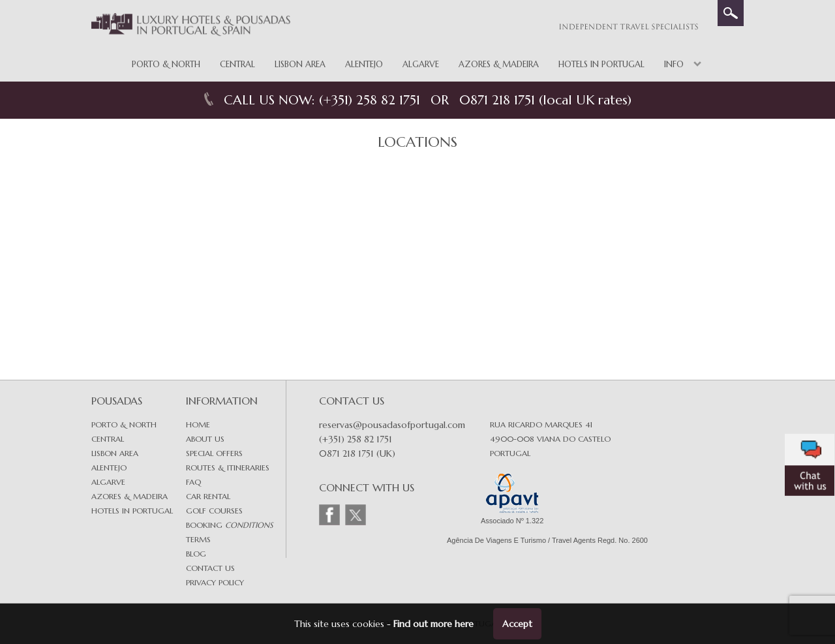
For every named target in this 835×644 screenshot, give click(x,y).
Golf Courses (214, 511)
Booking (229, 525)
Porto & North (166, 64)
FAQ (193, 482)
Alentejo (364, 64)
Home (198, 424)
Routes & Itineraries (228, 468)
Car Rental (208, 496)
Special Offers (214, 453)
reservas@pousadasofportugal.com (392, 425)
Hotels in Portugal (601, 64)
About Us (205, 439)
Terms (198, 539)
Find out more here (433, 624)
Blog (196, 554)
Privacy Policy (215, 582)
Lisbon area (115, 453)
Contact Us (210, 568)
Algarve (421, 64)
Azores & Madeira (499, 64)
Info (674, 64)
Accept (517, 624)
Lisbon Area (300, 64)
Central (237, 64)
